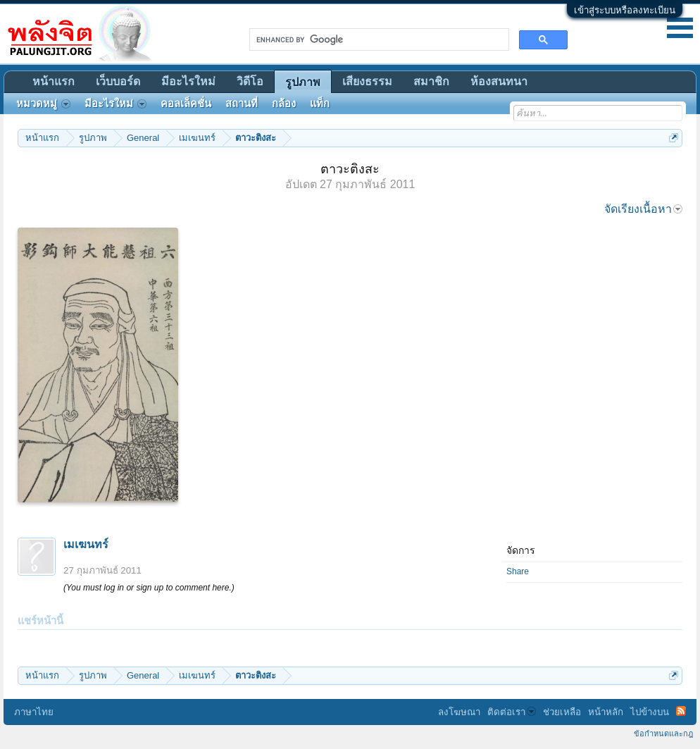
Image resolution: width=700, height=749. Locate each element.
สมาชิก (431, 81)
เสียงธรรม (367, 81)
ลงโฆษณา (459, 712)
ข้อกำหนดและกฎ (663, 733)
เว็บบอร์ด (118, 81)
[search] (378, 39)
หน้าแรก (54, 81)
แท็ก (320, 104)
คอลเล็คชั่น (186, 104)
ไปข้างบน (650, 712)
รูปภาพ (303, 82)
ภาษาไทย (34, 712)
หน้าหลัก (606, 712)
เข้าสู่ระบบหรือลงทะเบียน (625, 10)
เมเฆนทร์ (86, 544)
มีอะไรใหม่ (188, 81)
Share (518, 571)
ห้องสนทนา (499, 81)
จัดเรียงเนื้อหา (643, 209)
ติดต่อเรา (512, 712)
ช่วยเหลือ (562, 712)
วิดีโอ (250, 81)
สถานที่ (242, 104)
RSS (681, 711)
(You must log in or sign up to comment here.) (149, 588)
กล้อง (284, 104)
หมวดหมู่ (43, 104)
